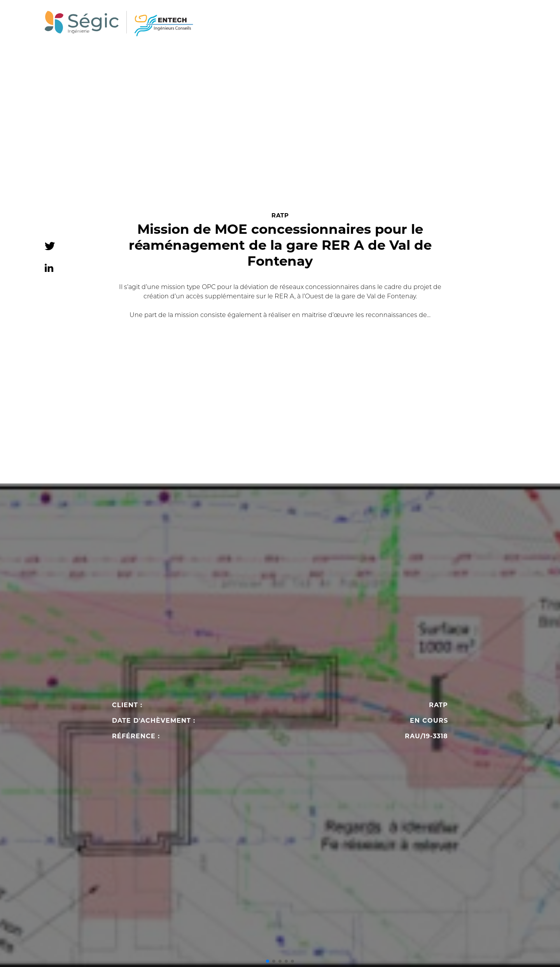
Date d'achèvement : (154, 721)
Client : (127, 705)
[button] (268, 961)
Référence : (136, 736)
